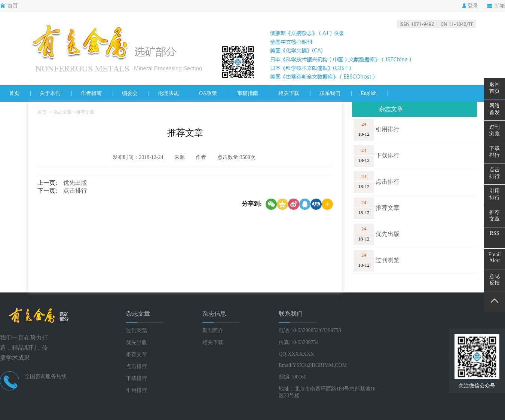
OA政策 (208, 93)
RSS (495, 233)
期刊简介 (213, 330)
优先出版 (72, 183)
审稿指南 (248, 93)
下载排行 (388, 155)
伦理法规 (168, 93)
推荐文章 (388, 208)
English (369, 93)
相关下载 (289, 93)
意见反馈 (495, 280)
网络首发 (495, 109)
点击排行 (72, 191)
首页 (9, 6)
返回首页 (495, 88)
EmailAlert (494, 257)
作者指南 (91, 93)
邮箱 (496, 6)
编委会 (130, 93)
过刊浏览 (388, 260)
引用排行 (388, 129)
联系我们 (330, 93)
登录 (470, 6)
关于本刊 (50, 93)
